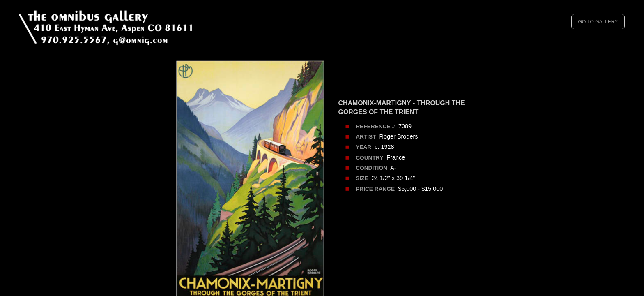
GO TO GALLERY (598, 22)
